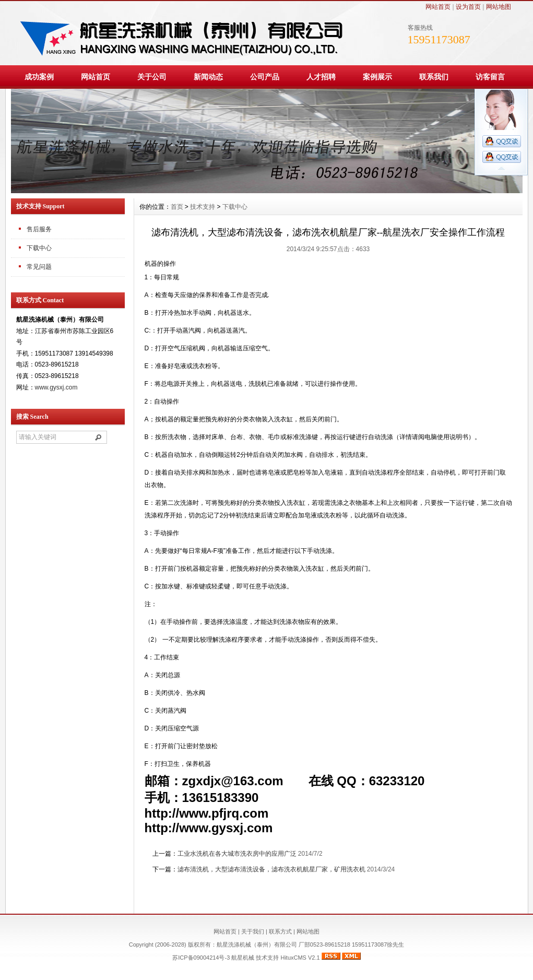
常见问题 (39, 267)
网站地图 (499, 7)
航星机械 (243, 958)
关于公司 (152, 77)
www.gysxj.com (56, 387)
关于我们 (253, 931)
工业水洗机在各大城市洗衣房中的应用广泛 (237, 854)
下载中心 (39, 248)
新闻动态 (208, 77)
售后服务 (39, 229)
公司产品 (265, 77)
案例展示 (377, 77)
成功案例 (39, 77)
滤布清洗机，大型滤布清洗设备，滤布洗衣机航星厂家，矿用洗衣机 (271, 869)
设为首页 (468, 7)
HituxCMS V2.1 (300, 958)
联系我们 (434, 77)
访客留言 (490, 77)
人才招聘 (321, 77)
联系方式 (280, 931)
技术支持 (203, 207)
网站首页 (438, 7)
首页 (177, 207)
